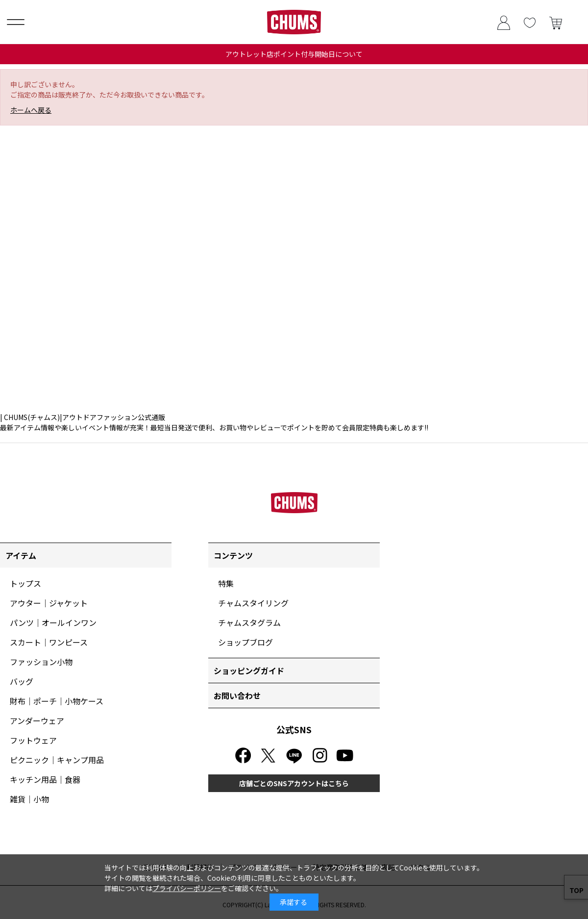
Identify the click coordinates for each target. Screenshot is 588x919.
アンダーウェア (37, 720)
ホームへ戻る (31, 110)
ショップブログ (245, 642)
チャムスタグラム (249, 622)
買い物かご (555, 22)
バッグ (22, 681)
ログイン (503, 22)
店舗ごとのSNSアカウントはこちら (294, 783)
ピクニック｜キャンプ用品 (57, 760)
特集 (226, 583)
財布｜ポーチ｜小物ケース (57, 701)
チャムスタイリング (253, 603)
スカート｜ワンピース (49, 642)
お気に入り (529, 22)
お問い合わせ (237, 695)
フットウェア (33, 740)
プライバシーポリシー (187, 888)
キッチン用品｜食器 (45, 779)
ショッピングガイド (249, 671)
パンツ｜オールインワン (53, 622)
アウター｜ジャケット (49, 603)
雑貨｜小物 (29, 799)
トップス (25, 583)
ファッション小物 (41, 662)
